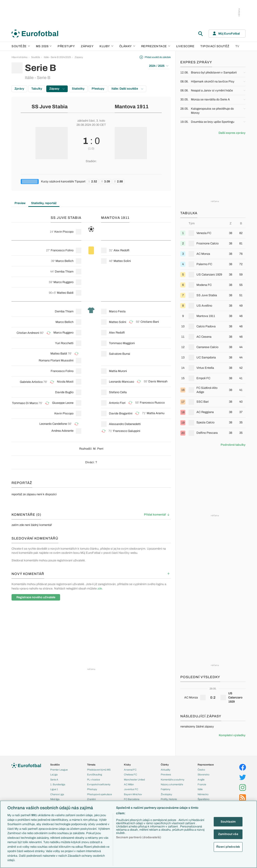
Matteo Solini (122, 261)
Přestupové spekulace (99, 794)
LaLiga (54, 774)
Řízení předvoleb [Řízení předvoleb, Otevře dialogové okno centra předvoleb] (228, 847)
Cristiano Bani (150, 322)
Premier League (59, 770)
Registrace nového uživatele (36, 597)
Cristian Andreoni (28, 333)
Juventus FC (131, 789)
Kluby (106, 46)
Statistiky (78, 89)
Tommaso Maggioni (122, 343)
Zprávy (19, 89)
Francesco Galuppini (127, 431)
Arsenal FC (130, 770)
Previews (166, 774)
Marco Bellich (64, 261)
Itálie (200, 789)
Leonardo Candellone (53, 424)
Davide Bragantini (121, 413)
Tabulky (37, 89)
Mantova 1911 (132, 107)
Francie (202, 784)
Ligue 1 (54, 789)
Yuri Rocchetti (64, 343)
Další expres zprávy (232, 133)
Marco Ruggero (63, 282)
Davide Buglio (64, 392)
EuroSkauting (95, 774)
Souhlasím (228, 821)
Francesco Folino (62, 250)
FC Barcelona (132, 799)
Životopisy (166, 794)
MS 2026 (44, 46)
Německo (203, 794)
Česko (201, 770)
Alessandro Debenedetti (125, 424)
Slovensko (203, 774)
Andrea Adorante (62, 431)
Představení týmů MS (99, 770)
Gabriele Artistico (31, 382)
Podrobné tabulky (233, 445)
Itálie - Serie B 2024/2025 (57, 57)
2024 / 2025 (159, 66)
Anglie (201, 780)
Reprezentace (156, 46)
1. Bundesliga (58, 784)
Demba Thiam (64, 272)
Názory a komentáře (172, 784)
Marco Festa (117, 311)
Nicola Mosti (65, 382)
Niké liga (55, 799)
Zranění (91, 799)
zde (100, 589)
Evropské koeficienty (99, 784)
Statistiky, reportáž (44, 203)
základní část (86, 121)
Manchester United (134, 780)
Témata (91, 765)
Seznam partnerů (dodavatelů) (139, 837)
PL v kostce (93, 780)
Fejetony (166, 789)
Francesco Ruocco (152, 403)
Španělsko (203, 799)
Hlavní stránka (19, 57)
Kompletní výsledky (232, 735)
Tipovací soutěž (215, 46)
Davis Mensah (158, 381)
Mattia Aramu (156, 413)
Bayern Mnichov (133, 794)
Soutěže (21, 46)
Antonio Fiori (117, 403)
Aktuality (166, 770)
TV (237, 46)
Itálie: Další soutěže (127, 89)
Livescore (185, 46)
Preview (20, 203)
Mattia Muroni (118, 371)
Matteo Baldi (65, 293)
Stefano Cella (118, 392)
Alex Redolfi (121, 250)
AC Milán (129, 784)
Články (165, 765)
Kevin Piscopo (64, 232)
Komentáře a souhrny (173, 780)
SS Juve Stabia (50, 107)
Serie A (54, 780)
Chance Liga (57, 794)
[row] (213, 233)
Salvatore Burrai (120, 354)
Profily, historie (169, 799)
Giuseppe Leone (63, 403)
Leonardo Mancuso (121, 382)
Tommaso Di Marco (25, 403)
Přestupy (66, 46)
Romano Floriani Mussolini (56, 361)
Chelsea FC (130, 774)
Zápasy (87, 46)
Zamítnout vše (228, 834)
